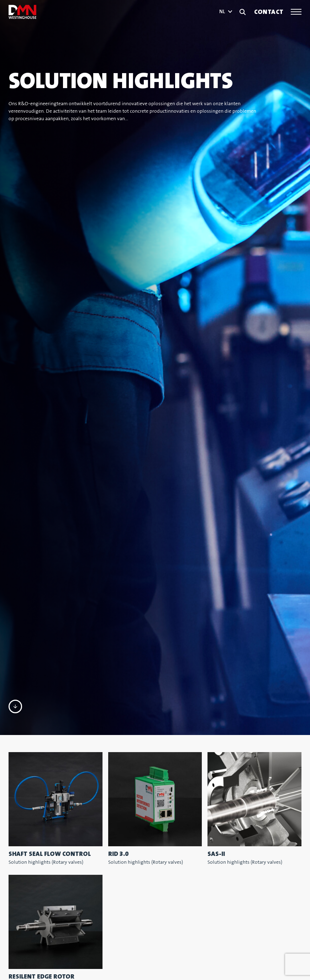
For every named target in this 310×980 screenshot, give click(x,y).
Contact (269, 12)
